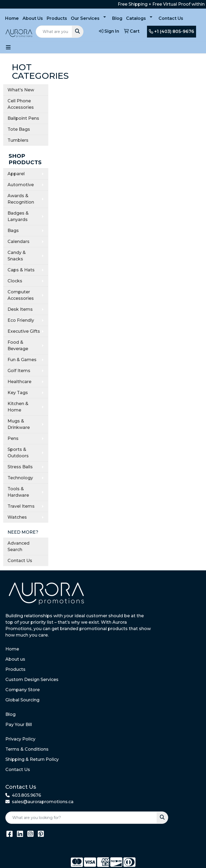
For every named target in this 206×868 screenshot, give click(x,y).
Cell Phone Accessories (21, 104)
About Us (33, 18)
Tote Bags (19, 129)
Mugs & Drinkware (19, 424)
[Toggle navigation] (8, 47)
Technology (20, 478)
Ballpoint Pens (23, 118)
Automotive (21, 185)
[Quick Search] (54, 32)
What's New (21, 90)
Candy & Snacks (17, 256)
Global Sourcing (22, 700)
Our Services (85, 18)
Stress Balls (20, 467)
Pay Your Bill (19, 725)
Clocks (15, 281)
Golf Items (19, 371)
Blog (117, 18)
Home (12, 18)
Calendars (19, 242)
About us (15, 659)
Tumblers (18, 140)
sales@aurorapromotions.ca (43, 802)
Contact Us (171, 18)
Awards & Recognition (21, 199)
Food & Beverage (18, 345)
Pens (13, 438)
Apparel (16, 174)
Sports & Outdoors (18, 453)
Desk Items (20, 309)
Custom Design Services (32, 680)
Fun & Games (22, 360)
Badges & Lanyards (18, 216)
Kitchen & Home (18, 407)
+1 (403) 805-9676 (172, 31)
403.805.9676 (26, 795)
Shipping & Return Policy (32, 759)
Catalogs (136, 18)
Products (57, 18)
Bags (13, 231)
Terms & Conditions (27, 749)
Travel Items (21, 506)
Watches (17, 517)
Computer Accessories (21, 295)
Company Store (23, 690)
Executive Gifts (24, 331)
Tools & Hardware (18, 492)
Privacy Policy (20, 739)
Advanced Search (19, 546)
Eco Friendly (21, 320)
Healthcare (19, 382)
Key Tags (18, 393)
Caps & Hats (21, 270)
